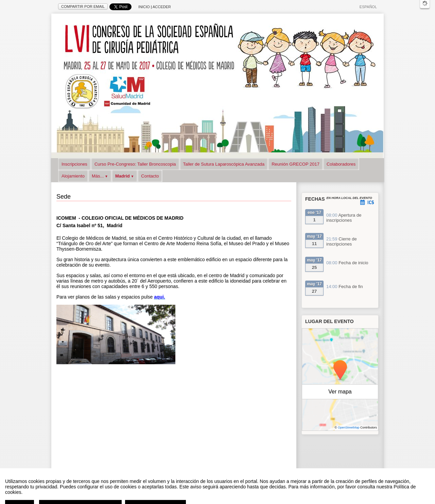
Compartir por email (83, 6)
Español (368, 7)
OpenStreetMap (349, 427)
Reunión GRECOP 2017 (295, 164)
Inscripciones (74, 164)
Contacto (150, 176)
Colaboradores (341, 164)
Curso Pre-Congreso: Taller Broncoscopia (135, 164)
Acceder (162, 7)
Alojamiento (73, 176)
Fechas (315, 199)
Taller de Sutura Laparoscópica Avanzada (224, 164)
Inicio (144, 7)
